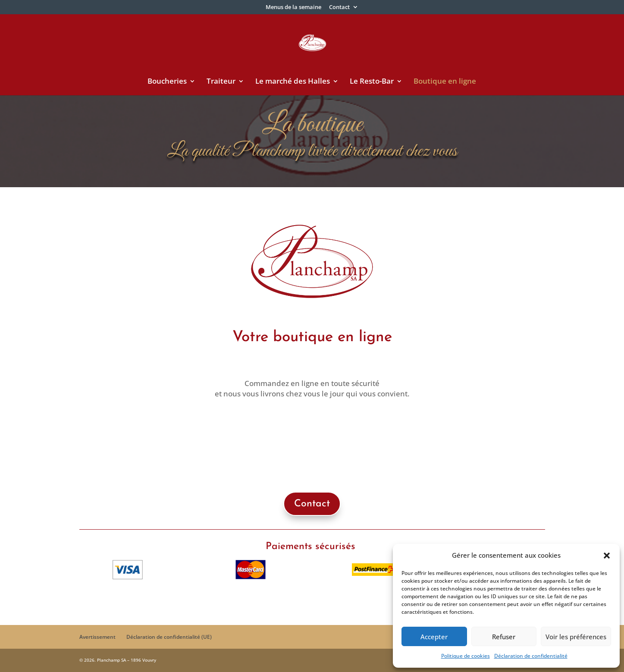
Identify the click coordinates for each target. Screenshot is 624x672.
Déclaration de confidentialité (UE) (169, 637)
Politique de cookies (466, 656)
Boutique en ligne (445, 82)
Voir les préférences (576, 637)
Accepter (434, 637)
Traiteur (221, 82)
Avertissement (97, 637)
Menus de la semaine (293, 8)
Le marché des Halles (293, 82)
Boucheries (167, 82)
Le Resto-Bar (372, 82)
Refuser (504, 637)
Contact (339, 8)
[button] (607, 556)
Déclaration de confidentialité (531, 656)
